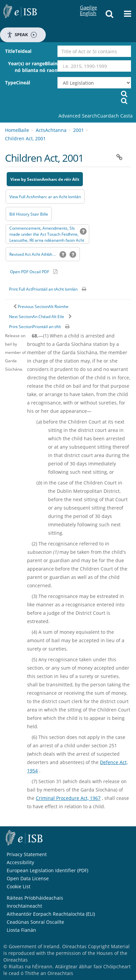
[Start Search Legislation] (124, 94)
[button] (110, 16)
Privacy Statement (27, 854)
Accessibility (20, 862)
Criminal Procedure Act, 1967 (68, 798)
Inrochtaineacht (24, 906)
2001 (79, 130)
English (88, 7)
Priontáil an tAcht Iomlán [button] (55, 289)
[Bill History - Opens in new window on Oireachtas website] (29, 214)
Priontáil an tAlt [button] (47, 327)
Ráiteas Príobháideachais (35, 898)
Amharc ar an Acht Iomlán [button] (57, 197)
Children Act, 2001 (25, 138)
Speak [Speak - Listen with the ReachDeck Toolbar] (22, 35)
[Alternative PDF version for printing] (34, 272)
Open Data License (28, 878)
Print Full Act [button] (21, 289)
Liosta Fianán (21, 930)
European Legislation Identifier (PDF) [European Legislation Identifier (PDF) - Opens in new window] (47, 870)
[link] (96, 116)
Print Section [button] (21, 327)
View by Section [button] (26, 179)
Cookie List (19, 886)
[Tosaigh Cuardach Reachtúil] (124, 101)
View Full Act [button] (21, 197)
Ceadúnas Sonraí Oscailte (35, 922)
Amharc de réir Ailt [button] (60, 179)
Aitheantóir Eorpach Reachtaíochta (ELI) (51, 914)
